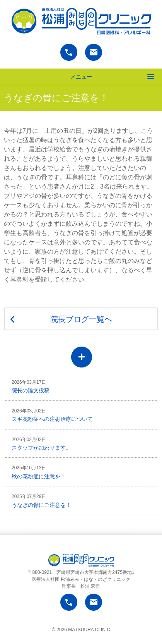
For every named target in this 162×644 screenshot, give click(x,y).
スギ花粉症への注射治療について (52, 415)
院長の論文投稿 (31, 386)
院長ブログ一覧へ (81, 319)
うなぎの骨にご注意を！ (41, 501)
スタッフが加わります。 (41, 444)
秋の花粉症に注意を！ (39, 472)
